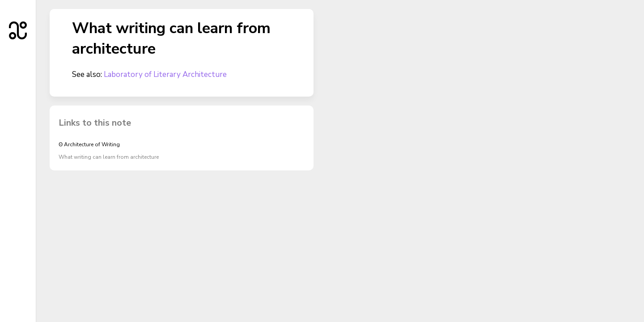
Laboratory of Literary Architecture (165, 74)
